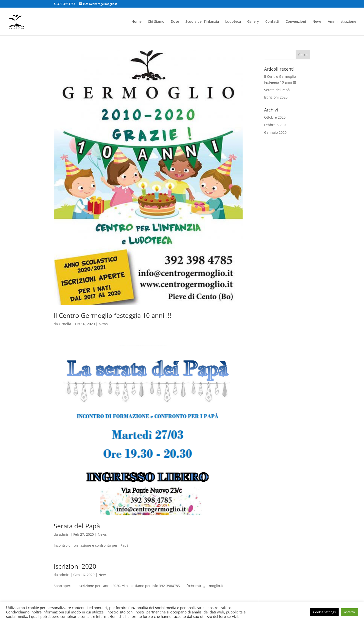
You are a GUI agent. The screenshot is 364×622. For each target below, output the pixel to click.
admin (64, 534)
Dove (175, 22)
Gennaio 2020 (275, 132)
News (317, 22)
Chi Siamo (156, 22)
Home (136, 22)
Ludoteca (233, 22)
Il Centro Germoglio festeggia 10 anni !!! (112, 315)
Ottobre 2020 (275, 117)
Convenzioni (296, 22)
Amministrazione (342, 22)
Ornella (65, 324)
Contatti (272, 22)
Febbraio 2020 (276, 125)
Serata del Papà (77, 526)
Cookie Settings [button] (324, 612)
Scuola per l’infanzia (202, 22)
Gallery (253, 22)
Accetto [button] (349, 612)
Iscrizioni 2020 (75, 566)
